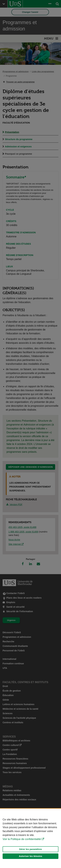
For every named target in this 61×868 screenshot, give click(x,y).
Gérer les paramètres (30, 849)
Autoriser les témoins (30, 856)
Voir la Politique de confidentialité (22, 839)
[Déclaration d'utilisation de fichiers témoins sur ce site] (30, 838)
